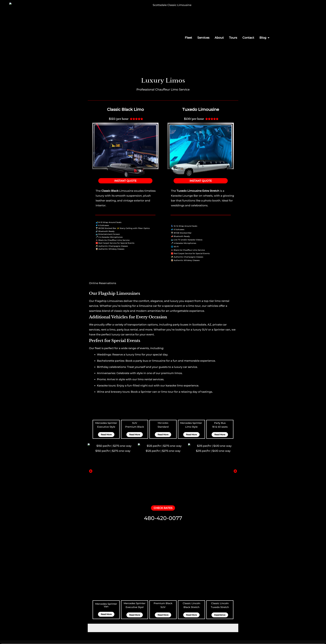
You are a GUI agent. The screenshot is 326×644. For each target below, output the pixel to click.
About (219, 38)
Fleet (188, 38)
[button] (91, 428)
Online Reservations (103, 241)
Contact (248, 38)
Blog (264, 38)
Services (203, 38)
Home (170, 619)
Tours (233, 38)
